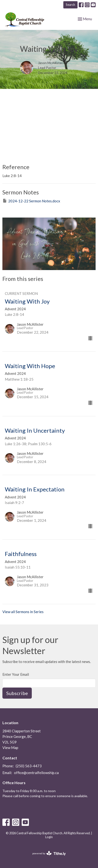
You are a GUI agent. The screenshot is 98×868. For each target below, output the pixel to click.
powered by (49, 853)
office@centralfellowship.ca (36, 773)
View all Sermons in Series (23, 612)
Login (49, 837)
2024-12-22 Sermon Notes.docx (31, 201)
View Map (10, 748)
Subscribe (17, 693)
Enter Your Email (16, 674)
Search (70, 5)
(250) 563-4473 (29, 766)
